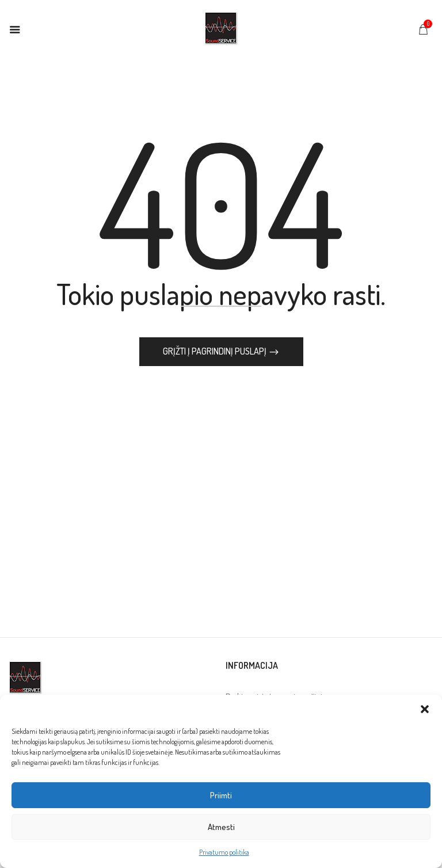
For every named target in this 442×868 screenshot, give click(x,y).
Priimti (221, 795)
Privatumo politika (224, 852)
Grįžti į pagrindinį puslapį (216, 352)
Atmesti (221, 827)
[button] (425, 709)
